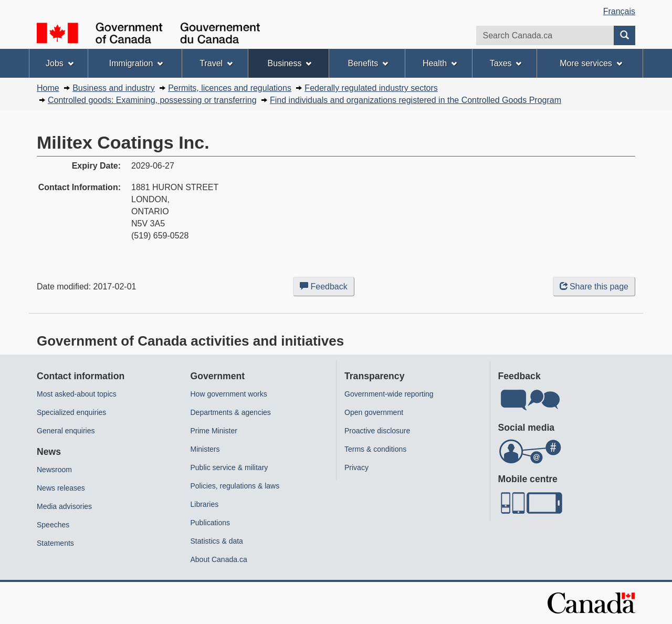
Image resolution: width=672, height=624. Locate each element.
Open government (374, 412)
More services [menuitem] (591, 63)
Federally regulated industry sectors (371, 88)
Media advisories (64, 506)
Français (619, 11)
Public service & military (229, 467)
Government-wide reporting (389, 394)
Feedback (327, 288)
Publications (211, 523)
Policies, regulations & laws (235, 486)
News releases (61, 488)
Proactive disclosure (377, 431)
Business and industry (114, 88)
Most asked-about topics (77, 394)
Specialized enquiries (71, 412)
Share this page (594, 287)
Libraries (205, 504)
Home (48, 88)
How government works (229, 394)
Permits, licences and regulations (230, 88)
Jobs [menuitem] (60, 63)
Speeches (53, 525)
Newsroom (54, 470)
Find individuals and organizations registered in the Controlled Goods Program (416, 100)
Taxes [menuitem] (506, 63)
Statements (55, 543)
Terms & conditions (375, 449)
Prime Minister (214, 431)
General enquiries (66, 431)
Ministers (205, 449)
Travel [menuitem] (216, 63)
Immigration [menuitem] (136, 63)
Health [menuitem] (440, 63)
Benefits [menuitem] (368, 63)
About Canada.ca (219, 559)
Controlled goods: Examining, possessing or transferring (152, 100)
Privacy (356, 467)
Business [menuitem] (290, 63)
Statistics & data (217, 541)
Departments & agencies (231, 412)
